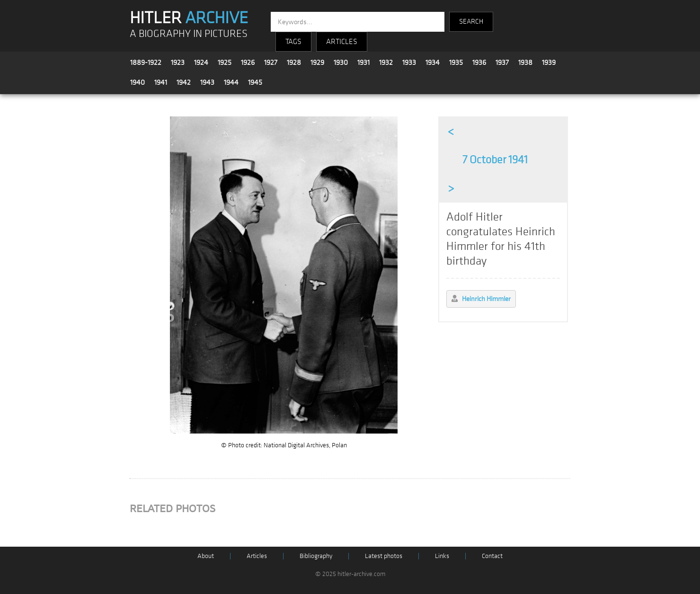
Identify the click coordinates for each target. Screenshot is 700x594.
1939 (549, 62)
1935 (456, 62)
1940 (137, 82)
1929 (317, 62)
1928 (294, 62)
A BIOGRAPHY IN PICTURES (189, 34)
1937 (502, 62)
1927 (271, 62)
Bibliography (316, 556)
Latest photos (384, 556)
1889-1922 (146, 62)
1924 (201, 62)
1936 (479, 62)
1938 (525, 62)
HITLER (189, 18)
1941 (161, 82)
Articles (257, 556)
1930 (341, 62)
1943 (207, 82)
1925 (225, 62)
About (206, 556)
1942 (184, 82)
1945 (255, 82)
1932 (386, 62)
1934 (433, 62)
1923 (178, 62)
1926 (248, 62)
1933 (409, 62)
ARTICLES (342, 42)
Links (442, 556)
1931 (363, 62)
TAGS (293, 42)
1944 (231, 82)
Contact (492, 556)
